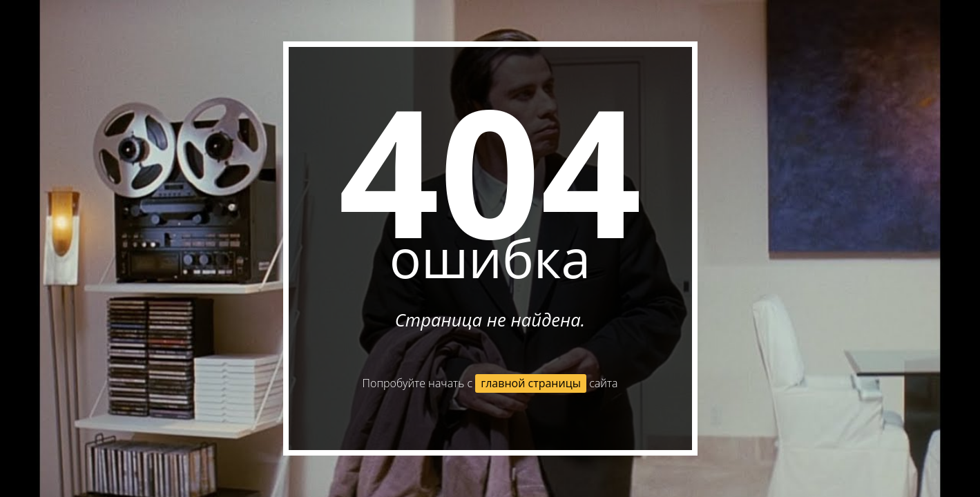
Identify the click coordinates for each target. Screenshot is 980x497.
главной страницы (531, 383)
